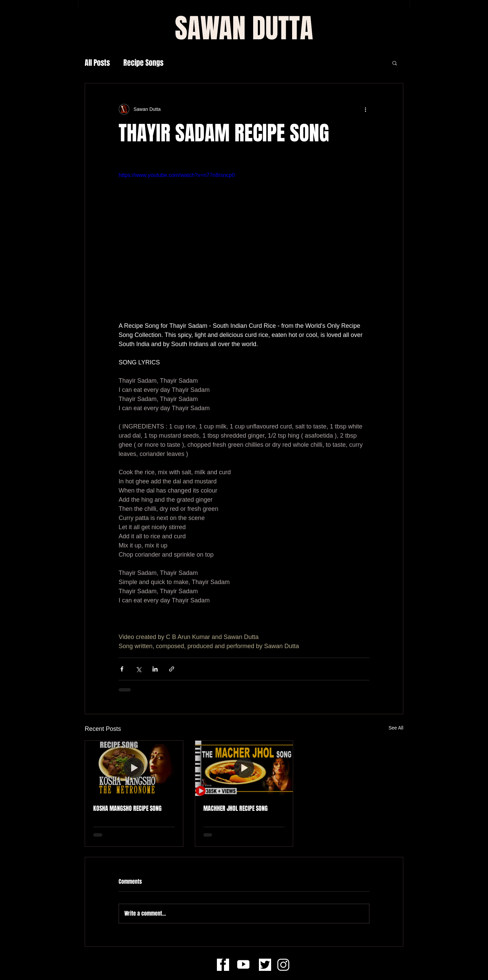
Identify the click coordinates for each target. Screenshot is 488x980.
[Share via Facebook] (122, 669)
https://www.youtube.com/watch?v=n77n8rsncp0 (177, 175)
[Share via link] (172, 669)
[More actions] (365, 109)
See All (396, 728)
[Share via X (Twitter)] (138, 669)
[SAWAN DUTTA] (244, 28)
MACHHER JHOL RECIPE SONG (236, 808)
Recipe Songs (143, 63)
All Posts (97, 63)
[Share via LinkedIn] (155, 669)
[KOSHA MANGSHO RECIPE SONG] (134, 768)
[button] (395, 63)
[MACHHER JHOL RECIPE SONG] (244, 768)
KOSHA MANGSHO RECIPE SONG (127, 808)
